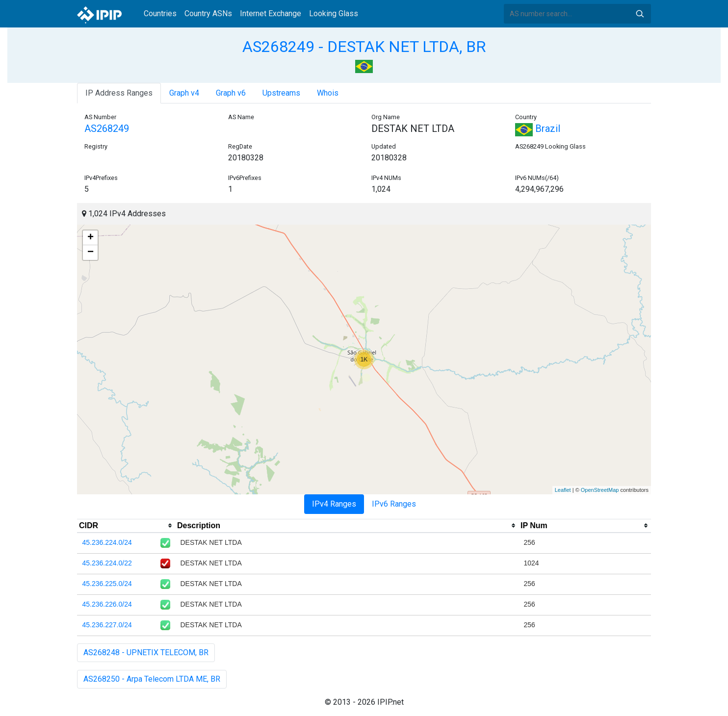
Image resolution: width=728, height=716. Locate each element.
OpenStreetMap (600, 490)
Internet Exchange (271, 13)
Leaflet (563, 490)
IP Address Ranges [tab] (119, 93)
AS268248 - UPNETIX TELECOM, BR (146, 652)
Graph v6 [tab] (231, 93)
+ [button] (91, 238)
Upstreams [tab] (281, 93)
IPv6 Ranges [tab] (394, 504)
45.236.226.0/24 (107, 604)
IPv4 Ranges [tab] (334, 504)
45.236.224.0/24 (107, 542)
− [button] (91, 253)
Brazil (538, 128)
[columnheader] (126, 526)
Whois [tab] (328, 93)
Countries (160, 13)
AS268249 (107, 128)
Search (640, 14)
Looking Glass (334, 13)
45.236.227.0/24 (107, 625)
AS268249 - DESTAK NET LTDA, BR (364, 47)
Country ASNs (208, 13)
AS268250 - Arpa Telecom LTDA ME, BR (152, 679)
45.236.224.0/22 (107, 563)
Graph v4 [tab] (184, 93)
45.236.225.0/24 (107, 584)
